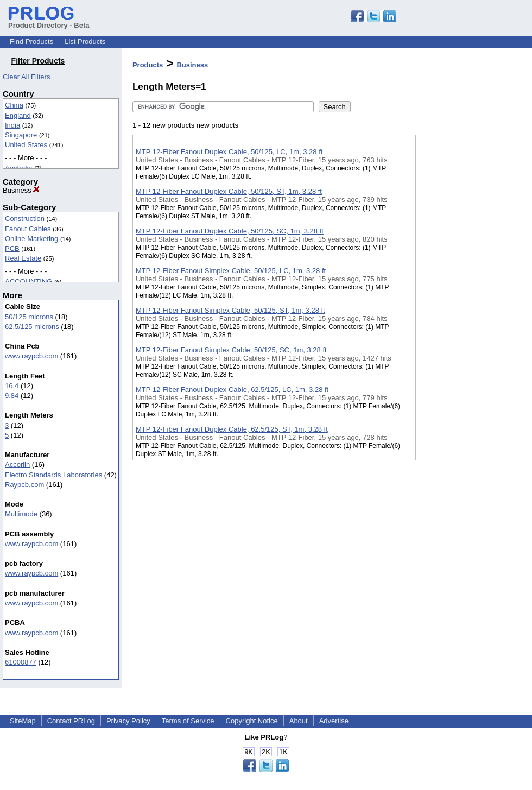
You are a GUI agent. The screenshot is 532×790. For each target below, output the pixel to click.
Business (21, 190)
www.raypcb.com (31, 356)
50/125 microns (29, 317)
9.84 (12, 396)
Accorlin (17, 464)
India (12, 125)
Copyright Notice (252, 721)
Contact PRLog (71, 721)
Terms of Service (188, 721)
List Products (85, 42)
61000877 (21, 662)
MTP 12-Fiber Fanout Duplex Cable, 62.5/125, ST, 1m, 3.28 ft (232, 429)
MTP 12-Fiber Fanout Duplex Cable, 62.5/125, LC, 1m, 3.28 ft (232, 390)
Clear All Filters (26, 77)
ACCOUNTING (28, 282)
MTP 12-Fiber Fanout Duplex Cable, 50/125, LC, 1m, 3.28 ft (229, 152)
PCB (12, 248)
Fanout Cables (28, 229)
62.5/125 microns (32, 327)
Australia (19, 168)
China (14, 105)
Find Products (31, 42)
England (18, 115)
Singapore (21, 135)
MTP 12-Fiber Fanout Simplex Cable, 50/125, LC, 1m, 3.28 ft (231, 271)
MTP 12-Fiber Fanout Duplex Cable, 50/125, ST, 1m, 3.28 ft (229, 191)
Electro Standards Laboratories (53, 475)
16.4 (12, 386)
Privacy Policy (128, 721)
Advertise (334, 721)
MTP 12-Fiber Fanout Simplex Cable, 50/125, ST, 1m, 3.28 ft (230, 310)
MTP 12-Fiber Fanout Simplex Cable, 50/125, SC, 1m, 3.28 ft (231, 350)
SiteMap (23, 721)
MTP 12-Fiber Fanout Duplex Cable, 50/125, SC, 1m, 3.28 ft (230, 231)
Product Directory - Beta (49, 21)
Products (148, 65)
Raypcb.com (24, 485)
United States (26, 145)
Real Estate (23, 258)
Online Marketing (31, 239)
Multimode (21, 514)
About (299, 721)
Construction (25, 219)
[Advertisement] (470, 282)
